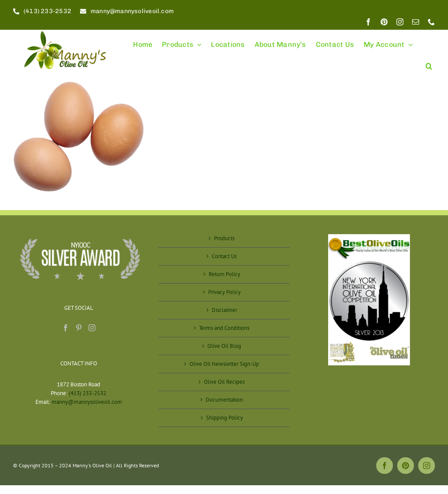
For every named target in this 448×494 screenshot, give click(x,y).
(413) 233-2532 (87, 393)
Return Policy (224, 274)
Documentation (224, 400)
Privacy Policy (224, 292)
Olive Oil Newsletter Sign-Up (224, 364)
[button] (429, 62)
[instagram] (400, 22)
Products (224, 238)
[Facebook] (66, 328)
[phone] (431, 22)
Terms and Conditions (224, 328)
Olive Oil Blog (224, 346)
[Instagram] (92, 328)
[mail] (416, 22)
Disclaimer (224, 310)
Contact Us (224, 256)
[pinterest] (384, 22)
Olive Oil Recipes (224, 382)
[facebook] (368, 22)
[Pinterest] (79, 328)
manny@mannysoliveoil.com (87, 402)
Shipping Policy (224, 418)
